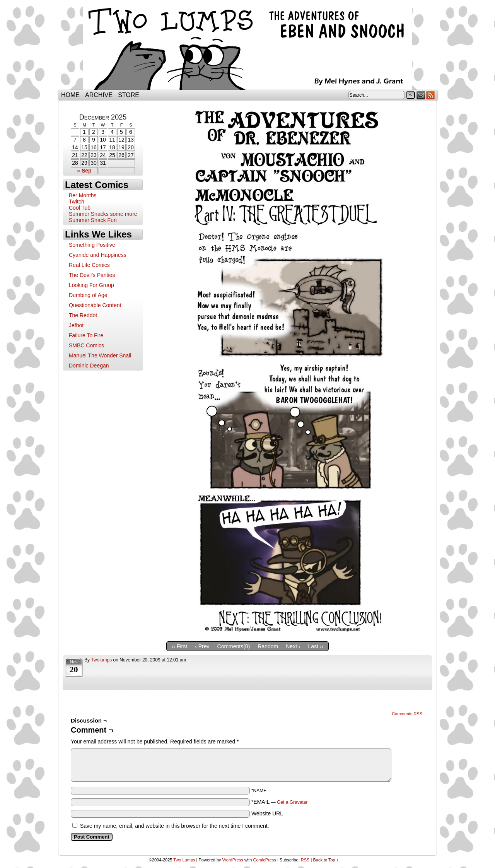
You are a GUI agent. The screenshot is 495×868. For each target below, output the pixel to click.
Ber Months (83, 195)
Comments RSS (407, 714)
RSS (431, 95)
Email (421, 95)
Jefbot (76, 325)
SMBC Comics (86, 345)
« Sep (84, 171)
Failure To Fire (86, 335)
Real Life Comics (89, 265)
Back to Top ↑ (326, 860)
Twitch (77, 202)
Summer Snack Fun (93, 220)
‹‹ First (179, 646)
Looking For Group (91, 285)
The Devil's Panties (92, 275)
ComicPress (265, 860)
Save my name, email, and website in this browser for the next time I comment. (175, 826)
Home (70, 95)
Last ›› (316, 646)
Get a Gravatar (292, 802)
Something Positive (92, 245)
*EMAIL (280, 802)
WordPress (233, 860)
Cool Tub (80, 208)
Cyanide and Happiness (98, 255)
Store (129, 95)
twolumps (101, 660)
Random (268, 646)
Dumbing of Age (88, 295)
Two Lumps (247, 47)
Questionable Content (95, 305)
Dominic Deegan (89, 366)
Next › (293, 646)
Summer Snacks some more (103, 214)
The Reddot (83, 315)
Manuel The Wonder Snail (100, 355)
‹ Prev (202, 646)
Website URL (267, 813)
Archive (99, 95)
